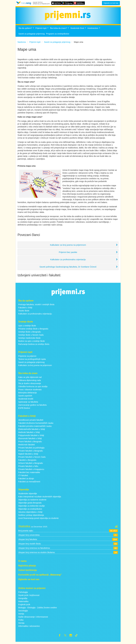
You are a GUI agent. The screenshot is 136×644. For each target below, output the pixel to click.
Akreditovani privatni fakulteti (31, 421)
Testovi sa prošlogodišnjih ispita (32, 361)
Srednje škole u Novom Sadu (31, 336)
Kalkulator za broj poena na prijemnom (68, 246)
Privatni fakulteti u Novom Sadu (32, 458)
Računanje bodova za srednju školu (34, 346)
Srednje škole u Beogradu (30, 333)
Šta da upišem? (27, 30)
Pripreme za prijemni (27, 358)
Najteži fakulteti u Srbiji (28, 455)
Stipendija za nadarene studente (32, 501)
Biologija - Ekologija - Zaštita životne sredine (38, 609)
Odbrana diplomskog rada (30, 382)
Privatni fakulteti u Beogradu (31, 452)
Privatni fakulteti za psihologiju (32, 449)
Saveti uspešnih (25, 397)
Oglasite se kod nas (111, 3)
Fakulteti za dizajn (26, 480)
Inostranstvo (94, 30)
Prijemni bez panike (68, 254)
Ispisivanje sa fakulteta (28, 403)
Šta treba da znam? (60, 30)
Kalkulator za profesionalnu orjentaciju (68, 261)
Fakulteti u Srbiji (25, 309)
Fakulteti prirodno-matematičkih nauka (35, 428)
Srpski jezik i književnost (29, 597)
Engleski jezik (24, 606)
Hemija (21, 625)
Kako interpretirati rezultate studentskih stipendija (40, 498)
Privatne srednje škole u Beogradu (33, 330)
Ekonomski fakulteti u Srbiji (30, 440)
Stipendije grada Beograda (30, 504)
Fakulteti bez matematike (29, 474)
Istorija (21, 615)
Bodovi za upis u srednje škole (32, 343)
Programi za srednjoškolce (58, 35)
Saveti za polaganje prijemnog (32, 35)
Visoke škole (24, 312)
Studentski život (79, 30)
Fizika (21, 621)
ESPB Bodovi (24, 410)
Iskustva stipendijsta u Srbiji (30, 514)
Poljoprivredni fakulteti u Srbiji (31, 437)
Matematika (23, 603)
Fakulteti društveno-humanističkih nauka (36, 425)
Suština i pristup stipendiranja (31, 517)
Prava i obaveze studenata (30, 391)
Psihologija (23, 594)
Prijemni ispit (42, 30)
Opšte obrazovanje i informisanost (33, 618)
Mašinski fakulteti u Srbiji (29, 434)
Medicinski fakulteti (27, 446)
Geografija (23, 600)
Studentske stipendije (28, 495)
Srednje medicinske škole (29, 340)
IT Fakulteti (23, 477)
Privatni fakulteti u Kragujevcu (31, 471)
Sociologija (23, 612)
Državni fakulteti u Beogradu (31, 465)
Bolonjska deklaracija (28, 394)
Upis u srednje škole (27, 327)
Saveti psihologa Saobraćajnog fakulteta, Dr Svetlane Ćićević (68, 268)
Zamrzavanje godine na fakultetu (33, 406)
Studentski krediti (26, 400)
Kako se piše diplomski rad (30, 379)
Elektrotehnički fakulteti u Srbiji (32, 431)
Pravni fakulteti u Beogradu (30, 443)
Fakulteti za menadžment (29, 483)
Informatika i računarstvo (29, 628)
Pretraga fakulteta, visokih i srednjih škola (36, 306)
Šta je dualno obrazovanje (30, 385)
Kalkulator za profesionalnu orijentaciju (35, 315)
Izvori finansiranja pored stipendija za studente (39, 520)
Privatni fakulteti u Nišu (28, 468)
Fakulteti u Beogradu (27, 462)
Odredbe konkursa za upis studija (33, 388)
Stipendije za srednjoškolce (30, 510)
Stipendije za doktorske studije (32, 507)
